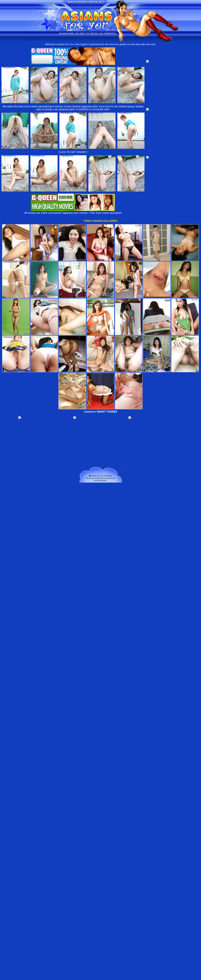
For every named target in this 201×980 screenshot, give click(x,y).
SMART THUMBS (107, 412)
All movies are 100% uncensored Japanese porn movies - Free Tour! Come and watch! (73, 212)
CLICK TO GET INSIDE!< (73, 152)
